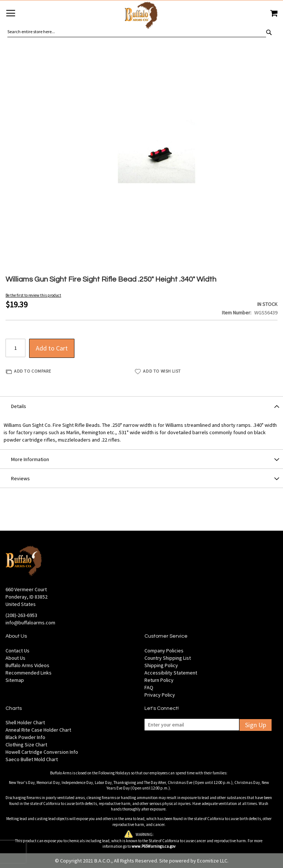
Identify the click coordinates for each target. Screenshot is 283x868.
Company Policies (164, 651)
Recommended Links (29, 673)
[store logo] (141, 16)
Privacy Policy (160, 695)
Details (19, 406)
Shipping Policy (161, 665)
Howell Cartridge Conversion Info (42, 752)
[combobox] (137, 32)
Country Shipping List (168, 658)
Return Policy (159, 680)
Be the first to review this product (33, 295)
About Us (15, 658)
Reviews (20, 478)
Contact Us (18, 651)
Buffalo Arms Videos (27, 665)
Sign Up (256, 725)
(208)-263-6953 (21, 615)
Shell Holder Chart (25, 722)
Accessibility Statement (171, 673)
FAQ (149, 687)
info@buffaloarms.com (30, 623)
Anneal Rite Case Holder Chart (38, 730)
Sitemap (15, 680)
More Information (30, 459)
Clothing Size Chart (26, 745)
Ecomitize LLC (212, 861)
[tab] (141, 406)
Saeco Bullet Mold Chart (32, 759)
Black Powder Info (25, 737)
